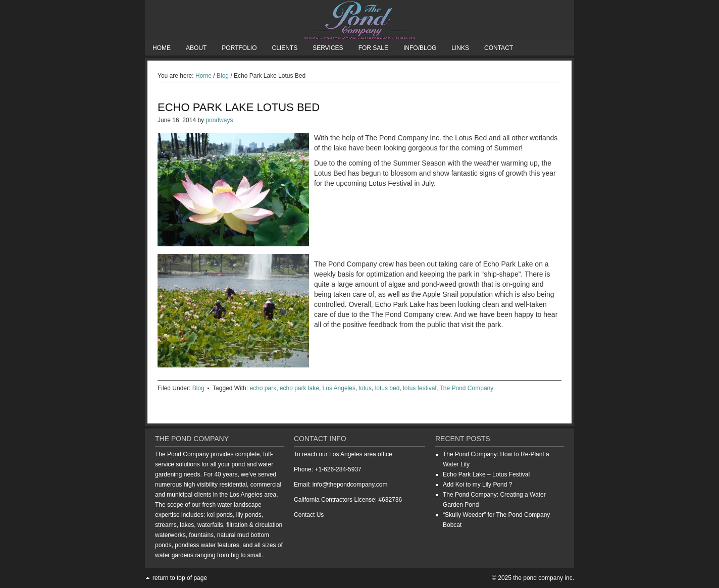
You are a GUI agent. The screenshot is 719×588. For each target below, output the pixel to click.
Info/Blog (420, 48)
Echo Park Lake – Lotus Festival (486, 474)
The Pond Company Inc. (360, 20)
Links (460, 48)
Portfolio (239, 48)
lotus (365, 388)
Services (328, 48)
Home (162, 48)
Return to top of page (180, 578)
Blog (198, 388)
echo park (263, 388)
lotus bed (388, 388)
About (196, 48)
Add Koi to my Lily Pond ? (477, 485)
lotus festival (420, 388)
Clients (285, 48)
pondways (219, 120)
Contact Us (309, 515)
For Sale (373, 48)
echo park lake (299, 388)
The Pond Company (467, 388)
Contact (499, 48)
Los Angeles (339, 388)
